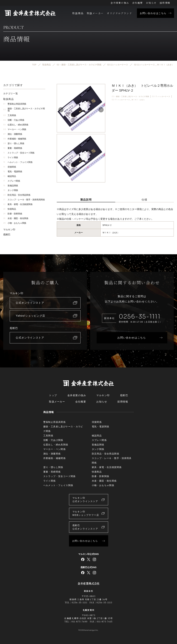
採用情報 (165, 3)
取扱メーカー (95, 13)
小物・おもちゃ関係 (15, 223)
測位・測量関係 (13, 134)
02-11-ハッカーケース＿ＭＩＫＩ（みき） (129, 100)
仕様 (144, 199)
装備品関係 (11, 186)
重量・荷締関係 (13, 148)
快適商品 (10, 209)
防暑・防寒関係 (13, 214)
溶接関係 (10, 167)
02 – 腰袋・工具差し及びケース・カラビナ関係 (130, 96)
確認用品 (10, 176)
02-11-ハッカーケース (161, 96)
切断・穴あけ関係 (14, 120)
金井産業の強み (120, 3)
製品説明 (86, 199)
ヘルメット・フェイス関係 (18, 162)
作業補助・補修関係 (15, 139)
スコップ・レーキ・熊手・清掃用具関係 (24, 200)
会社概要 (137, 3)
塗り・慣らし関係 (14, 143)
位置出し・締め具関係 (16, 125)
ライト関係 (11, 157)
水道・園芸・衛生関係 (16, 218)
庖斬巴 (7, 234)
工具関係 (10, 115)
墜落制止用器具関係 (15, 104)
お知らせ (151, 3)
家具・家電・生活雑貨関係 (18, 204)
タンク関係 (11, 190)
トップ (53, 395)
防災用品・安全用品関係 (17, 195)
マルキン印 (9, 229)
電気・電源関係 (13, 172)
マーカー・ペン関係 (15, 129)
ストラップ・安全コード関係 (19, 153)
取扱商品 (78, 13)
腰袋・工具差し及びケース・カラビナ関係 (24, 110)
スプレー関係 (12, 181)
